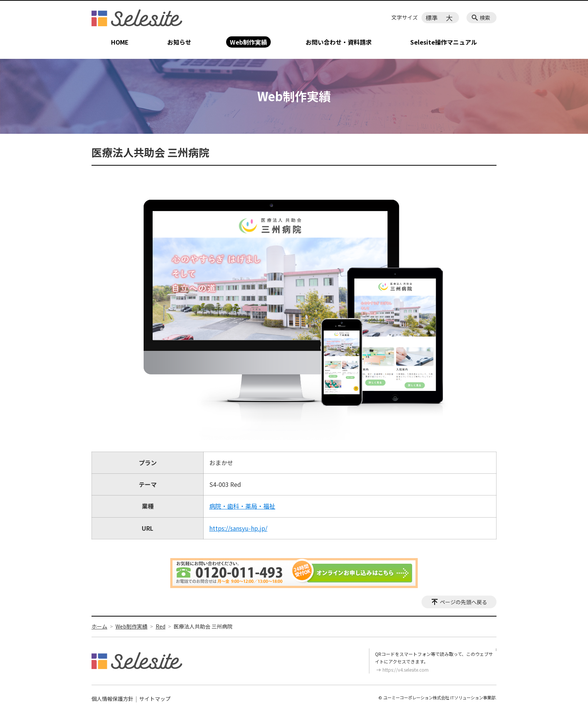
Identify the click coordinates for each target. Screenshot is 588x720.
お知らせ (179, 42)
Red (160, 626)
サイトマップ (155, 699)
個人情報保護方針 (112, 699)
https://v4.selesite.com (406, 670)
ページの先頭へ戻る (463, 602)
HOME (120, 42)
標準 (432, 18)
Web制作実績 (248, 42)
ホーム (99, 626)
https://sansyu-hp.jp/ (238, 528)
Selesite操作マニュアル (444, 42)
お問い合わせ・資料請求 (339, 42)
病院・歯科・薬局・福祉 (242, 506)
